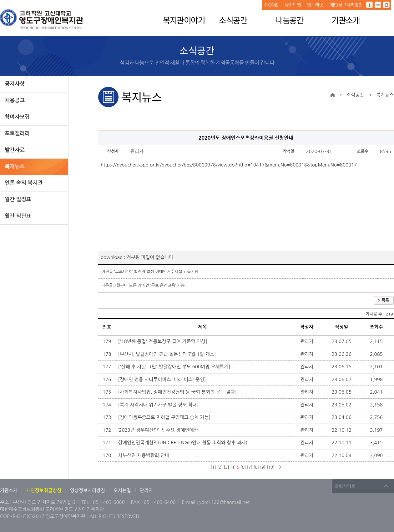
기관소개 (346, 20)
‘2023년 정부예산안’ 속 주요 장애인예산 (159, 430)
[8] (256, 467)
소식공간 (233, 20)
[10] (271, 467)
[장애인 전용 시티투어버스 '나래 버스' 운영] (163, 379)
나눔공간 (289, 20)
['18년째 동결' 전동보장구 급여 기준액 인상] (163, 341)
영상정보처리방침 (88, 490)
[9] (263, 467)
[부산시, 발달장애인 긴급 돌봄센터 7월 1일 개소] (168, 354)
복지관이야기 (184, 20)
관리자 (146, 490)
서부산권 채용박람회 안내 (144, 455)
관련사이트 (345, 486)
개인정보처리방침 (346, 5)
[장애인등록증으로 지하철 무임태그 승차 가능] (165, 417)
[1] (213, 467)
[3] (226, 467)
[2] (220, 467)
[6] (243, 467)
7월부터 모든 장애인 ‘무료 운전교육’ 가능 (149, 285)
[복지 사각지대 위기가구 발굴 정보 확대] (159, 405)
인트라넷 (315, 5)
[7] (250, 467)
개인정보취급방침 (44, 490)
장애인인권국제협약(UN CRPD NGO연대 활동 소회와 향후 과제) (184, 443)
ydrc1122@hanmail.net (224, 502)
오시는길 (122, 490)
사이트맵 (292, 5)
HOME (271, 5)
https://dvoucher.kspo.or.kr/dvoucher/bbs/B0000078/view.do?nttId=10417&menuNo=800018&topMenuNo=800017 (229, 165)
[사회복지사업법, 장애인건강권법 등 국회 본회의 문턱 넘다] (178, 392)
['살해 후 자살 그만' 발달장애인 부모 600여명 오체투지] (175, 367)
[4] (233, 467)
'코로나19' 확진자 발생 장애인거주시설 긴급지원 (156, 272)
